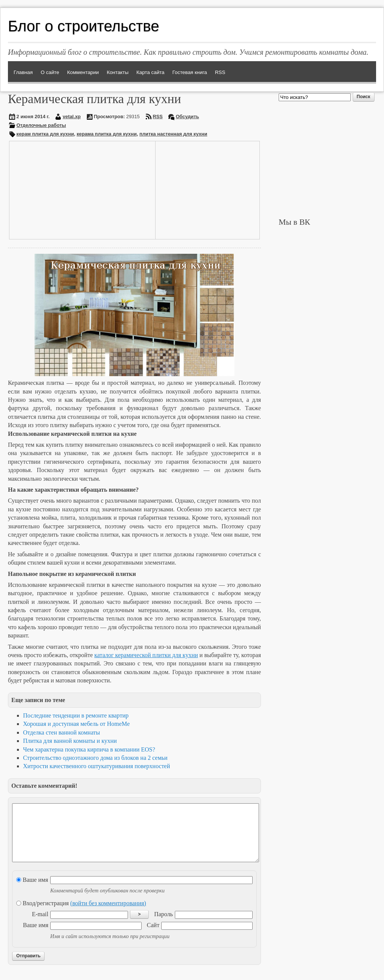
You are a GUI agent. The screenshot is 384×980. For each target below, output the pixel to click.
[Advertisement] (67, 189)
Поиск (364, 97)
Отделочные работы (41, 125)
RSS (158, 117)
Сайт (153, 936)
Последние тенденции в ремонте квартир (76, 715)
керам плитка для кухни (45, 134)
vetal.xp (72, 117)
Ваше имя (32, 891)
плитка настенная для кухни (173, 134)
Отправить (28, 967)
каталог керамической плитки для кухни (146, 655)
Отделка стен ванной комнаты (62, 732)
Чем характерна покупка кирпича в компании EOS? (89, 749)
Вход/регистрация (81, 914)
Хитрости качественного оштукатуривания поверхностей (96, 766)
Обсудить (187, 117)
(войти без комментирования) (108, 914)
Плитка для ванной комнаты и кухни (70, 741)
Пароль (163, 925)
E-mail (40, 925)
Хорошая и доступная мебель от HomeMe (76, 724)
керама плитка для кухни (107, 134)
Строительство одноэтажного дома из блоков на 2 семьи (95, 758)
